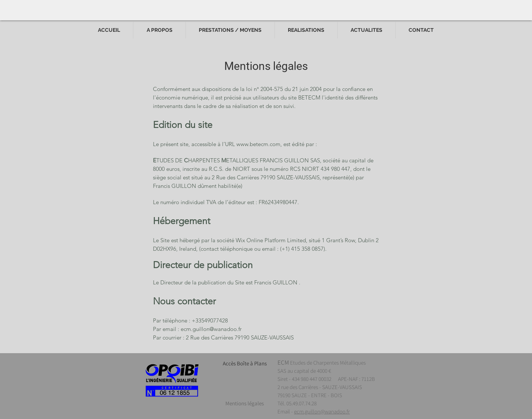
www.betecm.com (258, 144)
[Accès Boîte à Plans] (245, 363)
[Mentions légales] (245, 403)
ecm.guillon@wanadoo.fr (211, 329)
